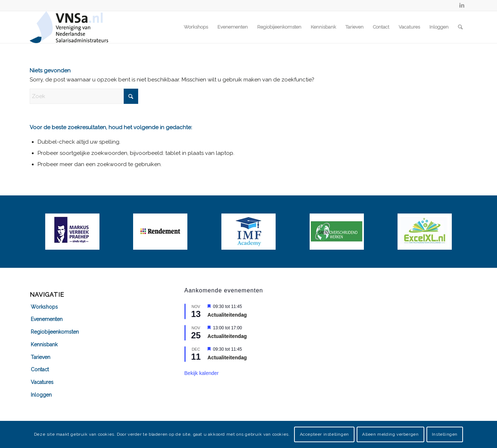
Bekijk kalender (202, 373)
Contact (40, 369)
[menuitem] (196, 27)
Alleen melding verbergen (390, 434)
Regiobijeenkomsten (55, 332)
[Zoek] (460, 27)
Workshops (44, 307)
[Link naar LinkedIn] (462, 5)
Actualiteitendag (227, 315)
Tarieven (41, 357)
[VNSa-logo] (69, 27)
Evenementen (47, 319)
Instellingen (445, 434)
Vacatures (42, 382)
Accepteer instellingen (324, 434)
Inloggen (41, 395)
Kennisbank (44, 345)
